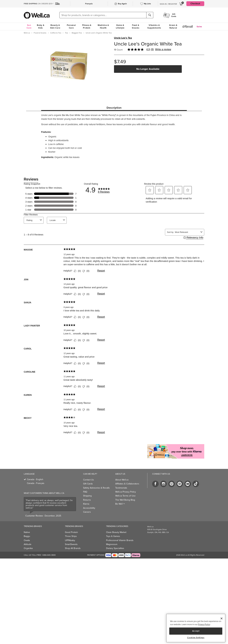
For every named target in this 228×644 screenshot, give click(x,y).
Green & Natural (173, 26)
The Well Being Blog (125, 500)
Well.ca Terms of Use (125, 496)
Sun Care (29, 26)
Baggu (27, 536)
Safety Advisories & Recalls (96, 488)
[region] (196, 628)
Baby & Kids (41, 26)
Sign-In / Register (168, 4)
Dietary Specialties (115, 548)
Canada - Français (36, 483)
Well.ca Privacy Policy (126, 492)
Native (27, 532)
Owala (27, 540)
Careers (87, 512)
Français (89, 4)
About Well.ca (122, 480)
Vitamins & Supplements (154, 26)
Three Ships (71, 536)
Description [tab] (114, 108)
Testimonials (121, 488)
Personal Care (71, 26)
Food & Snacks (136, 26)
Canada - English (35, 479)
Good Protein (71, 532)
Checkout (195, 4)
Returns (87, 500)
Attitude (28, 544)
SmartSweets (71, 544)
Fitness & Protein (87, 26)
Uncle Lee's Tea (123, 38)
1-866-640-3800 (49, 555)
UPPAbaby (70, 540)
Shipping (87, 496)
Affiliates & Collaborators (127, 484)
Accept (196, 631)
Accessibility (89, 508)
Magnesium (112, 544)
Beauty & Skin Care (55, 26)
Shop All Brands (73, 548)
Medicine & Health (103, 26)
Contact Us (89, 480)
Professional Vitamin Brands (120, 540)
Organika (28, 548)
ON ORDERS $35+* (39, 4)
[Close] (222, 618)
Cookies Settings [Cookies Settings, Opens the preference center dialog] (196, 638)
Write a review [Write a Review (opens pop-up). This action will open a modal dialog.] (163, 49)
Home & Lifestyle (120, 26)
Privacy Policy (204, 624)
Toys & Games (113, 536)
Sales (199, 27)
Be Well (120, 504)
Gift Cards (88, 484)
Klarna (86, 504)
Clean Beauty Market (116, 532)
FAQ (85, 492)
